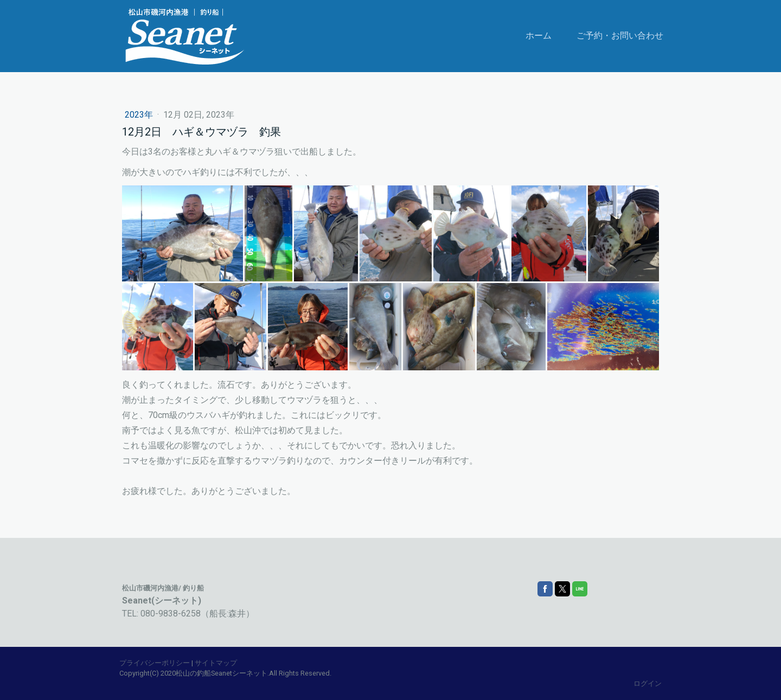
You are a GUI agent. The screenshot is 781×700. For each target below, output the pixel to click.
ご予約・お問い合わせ (620, 36)
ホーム (539, 36)
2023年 (140, 115)
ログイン (648, 683)
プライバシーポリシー (155, 663)
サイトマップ (216, 663)
